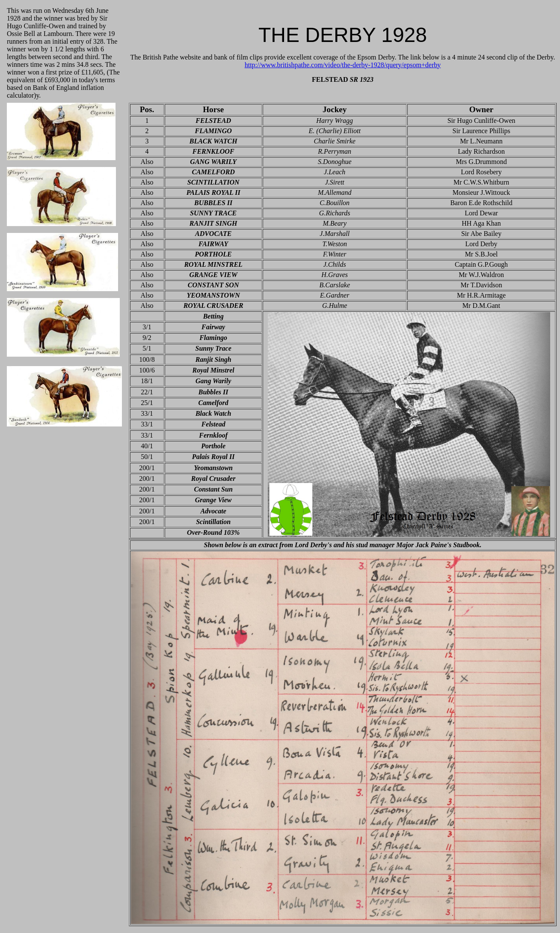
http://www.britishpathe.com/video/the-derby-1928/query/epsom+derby (343, 65)
